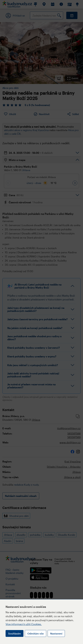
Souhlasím (14, 633)
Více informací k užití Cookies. (24, 624)
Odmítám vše (36, 633)
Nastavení (56, 633)
